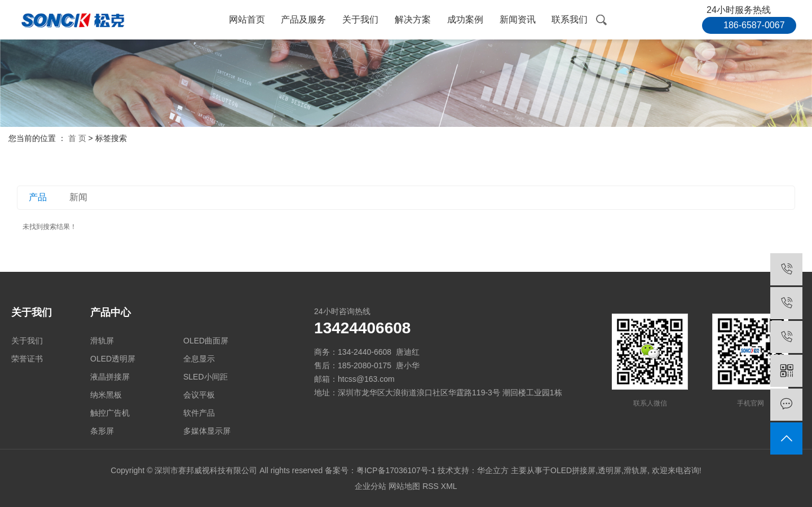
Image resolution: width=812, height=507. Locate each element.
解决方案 (413, 19)
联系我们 (570, 19)
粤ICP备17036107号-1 (396, 470)
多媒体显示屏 (207, 431)
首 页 (77, 138)
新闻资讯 (518, 19)
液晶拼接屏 (110, 377)
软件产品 (199, 413)
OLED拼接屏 (573, 470)
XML (449, 486)
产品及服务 (303, 19)
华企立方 (493, 470)
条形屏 (102, 431)
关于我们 (360, 19)
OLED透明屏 (113, 359)
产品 (38, 197)
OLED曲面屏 (206, 341)
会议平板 (199, 395)
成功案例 (465, 19)
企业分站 (370, 486)
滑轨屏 (102, 341)
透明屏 (610, 470)
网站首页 (247, 19)
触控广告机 (110, 413)
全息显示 (199, 359)
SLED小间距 (206, 377)
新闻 (78, 197)
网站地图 (404, 486)
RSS (431, 486)
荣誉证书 (27, 359)
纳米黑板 (106, 395)
